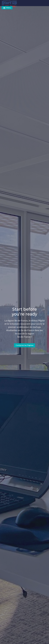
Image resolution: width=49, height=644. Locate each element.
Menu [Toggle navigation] (7, 8)
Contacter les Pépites (25, 345)
